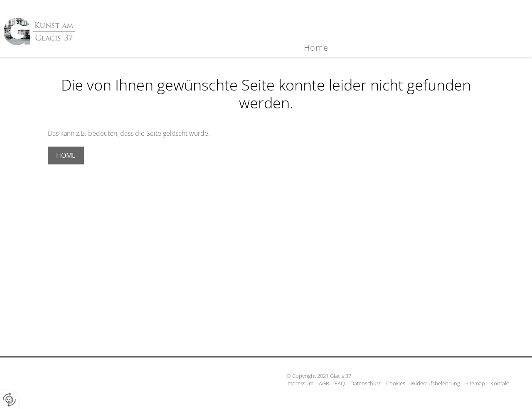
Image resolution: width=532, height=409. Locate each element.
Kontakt (500, 383)
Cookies (396, 383)
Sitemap (475, 383)
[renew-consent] (9, 400)
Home (316, 48)
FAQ (340, 383)
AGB (324, 383)
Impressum (300, 383)
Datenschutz (366, 383)
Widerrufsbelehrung (435, 383)
